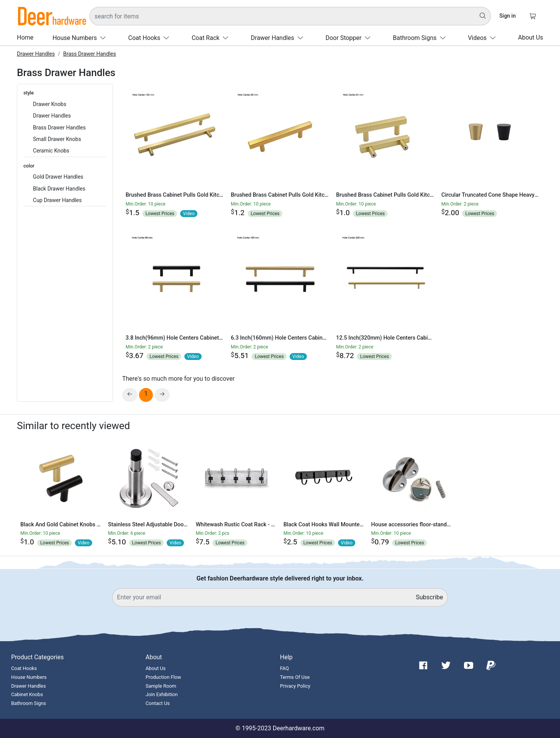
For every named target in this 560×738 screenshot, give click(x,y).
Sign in (508, 16)
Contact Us (158, 703)
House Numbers (81, 38)
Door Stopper (350, 38)
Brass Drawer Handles (90, 54)
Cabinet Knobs (27, 694)
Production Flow (163, 677)
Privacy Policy (295, 686)
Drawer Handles (279, 38)
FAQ (284, 668)
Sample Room (161, 686)
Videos (483, 38)
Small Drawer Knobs (57, 139)
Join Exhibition (162, 694)
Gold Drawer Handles (58, 177)
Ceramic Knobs (51, 151)
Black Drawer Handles (59, 189)
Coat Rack (212, 38)
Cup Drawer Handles (57, 200)
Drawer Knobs (50, 104)
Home (25, 38)
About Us (531, 38)
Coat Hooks (150, 38)
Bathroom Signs (421, 38)
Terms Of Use (295, 677)
